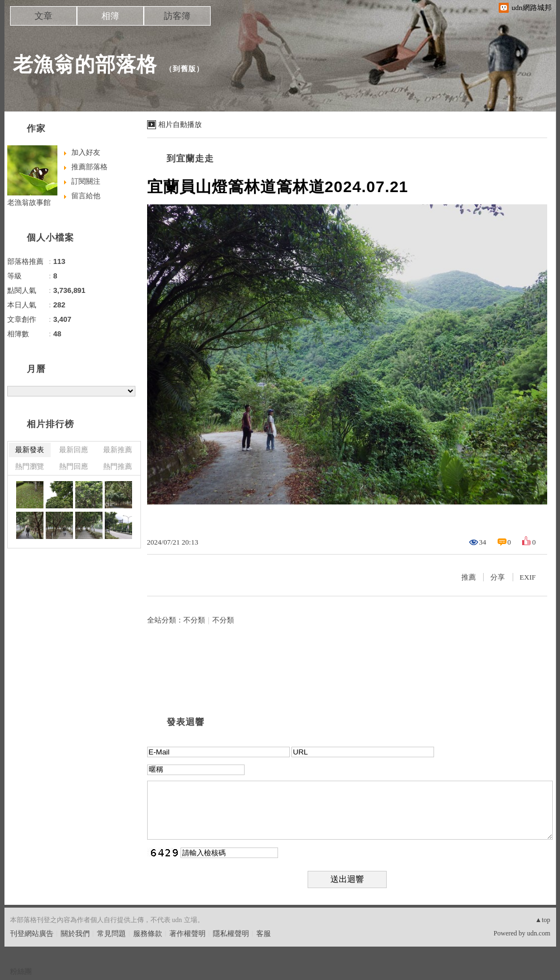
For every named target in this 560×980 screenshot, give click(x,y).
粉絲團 (21, 971)
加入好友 (86, 152)
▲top (542, 920)
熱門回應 (74, 466)
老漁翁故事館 (29, 202)
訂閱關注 (86, 181)
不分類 (194, 620)
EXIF (528, 577)
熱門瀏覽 (30, 466)
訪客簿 (177, 16)
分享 (498, 577)
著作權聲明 (188, 934)
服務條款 (148, 934)
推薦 (469, 577)
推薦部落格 (89, 167)
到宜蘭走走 (190, 158)
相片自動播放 (180, 124)
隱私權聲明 (231, 934)
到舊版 (184, 69)
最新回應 (74, 450)
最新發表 (30, 450)
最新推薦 (118, 450)
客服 (264, 934)
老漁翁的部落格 (85, 64)
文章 (43, 16)
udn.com (539, 933)
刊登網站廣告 (32, 934)
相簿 (110, 16)
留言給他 (86, 196)
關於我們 (75, 934)
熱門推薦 (118, 466)
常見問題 (111, 934)
